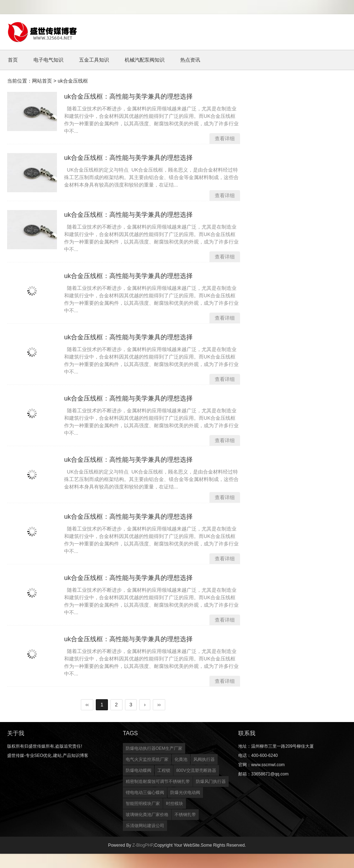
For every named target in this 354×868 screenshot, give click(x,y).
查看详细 (225, 138)
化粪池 (181, 759)
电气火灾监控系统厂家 (147, 759)
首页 (13, 60)
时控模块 (175, 804)
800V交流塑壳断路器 (196, 770)
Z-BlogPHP (142, 845)
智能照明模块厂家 (143, 804)
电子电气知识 (48, 60)
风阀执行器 (204, 759)
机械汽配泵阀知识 (145, 60)
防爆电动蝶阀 (139, 770)
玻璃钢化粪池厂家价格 (147, 815)
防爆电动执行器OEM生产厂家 (154, 748)
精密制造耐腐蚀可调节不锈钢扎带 (158, 781)
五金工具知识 (94, 60)
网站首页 (42, 81)
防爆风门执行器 (211, 781)
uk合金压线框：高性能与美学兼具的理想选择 (128, 96)
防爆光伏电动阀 (185, 793)
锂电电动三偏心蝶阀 (145, 793)
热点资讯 (190, 60)
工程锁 (164, 770)
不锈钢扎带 (185, 815)
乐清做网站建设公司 (145, 826)
